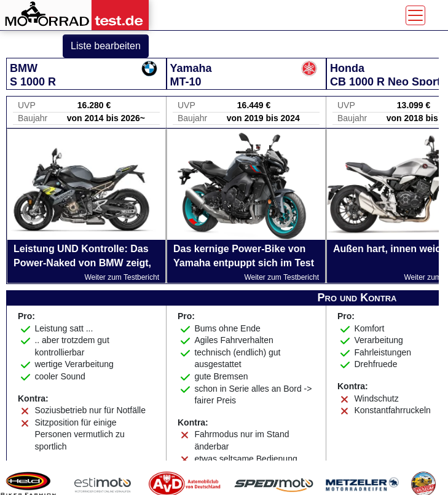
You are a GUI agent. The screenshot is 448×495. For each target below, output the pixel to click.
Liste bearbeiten (106, 46)
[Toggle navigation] (415, 15)
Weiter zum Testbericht (122, 277)
